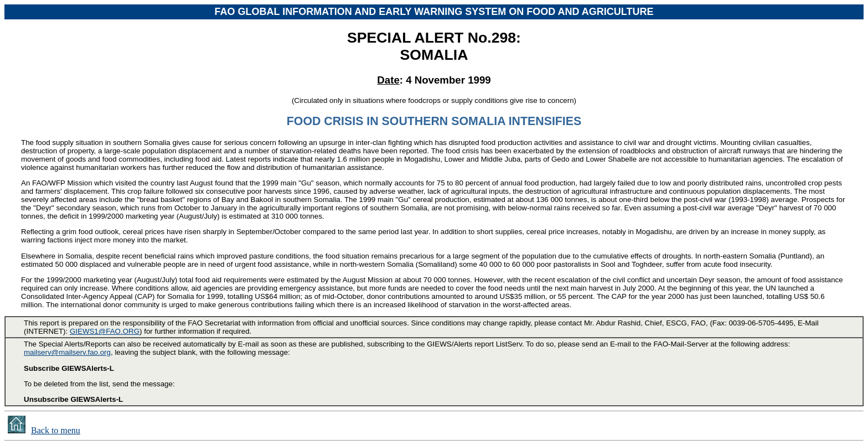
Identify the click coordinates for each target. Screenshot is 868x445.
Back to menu (56, 430)
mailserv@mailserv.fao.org (67, 352)
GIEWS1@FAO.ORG (105, 331)
